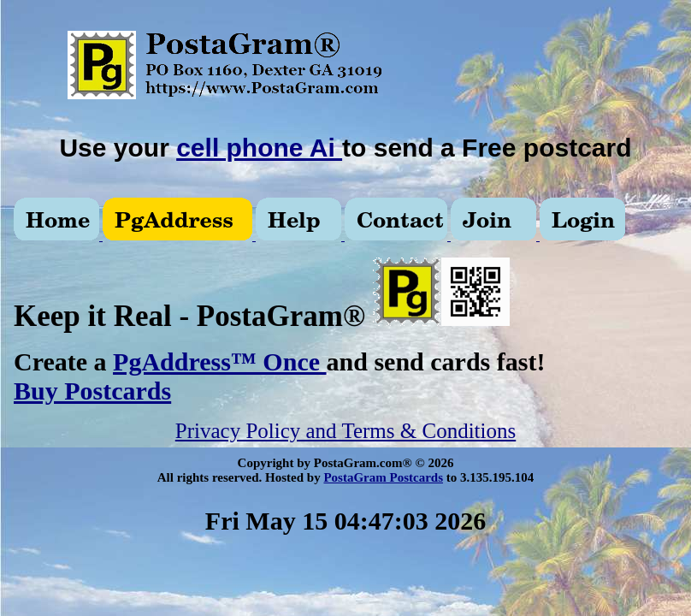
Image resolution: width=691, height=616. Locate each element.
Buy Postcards (92, 391)
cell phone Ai (259, 148)
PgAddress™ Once (219, 361)
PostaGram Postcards (383, 477)
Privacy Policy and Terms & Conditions (345, 431)
